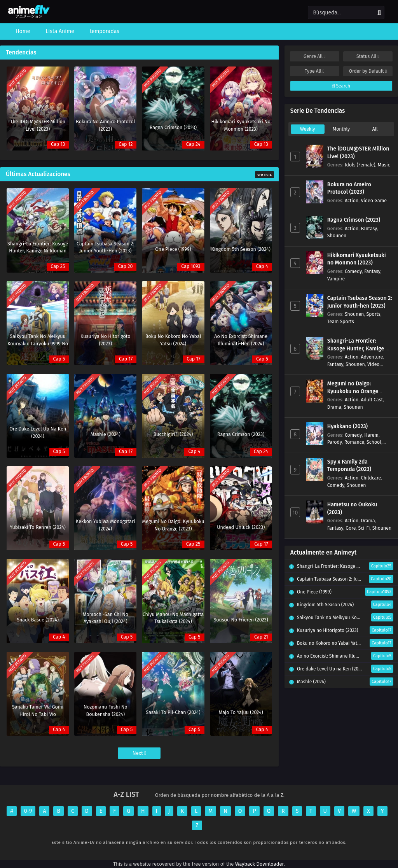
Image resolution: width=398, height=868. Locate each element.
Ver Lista (264, 175)
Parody (335, 442)
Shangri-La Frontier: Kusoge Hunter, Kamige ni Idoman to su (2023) (359, 348)
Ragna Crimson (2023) (354, 220)
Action (352, 200)
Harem (371, 435)
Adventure (372, 357)
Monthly (341, 129)
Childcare (371, 478)
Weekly (307, 129)
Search (341, 86)
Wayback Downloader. (260, 864)
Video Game (374, 200)
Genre (315, 56)
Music (384, 165)
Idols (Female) (360, 165)
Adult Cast (372, 400)
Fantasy (369, 228)
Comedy (353, 271)
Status (368, 56)
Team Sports (341, 321)
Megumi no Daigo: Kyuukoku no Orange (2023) (353, 391)
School (374, 442)
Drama (334, 407)
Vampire (336, 279)
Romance (354, 442)
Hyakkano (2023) (347, 426)
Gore (351, 528)
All (375, 129)
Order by (368, 71)
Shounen (337, 235)
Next (139, 753)
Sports (374, 314)
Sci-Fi (364, 528)
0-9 (28, 811)
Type (314, 71)
